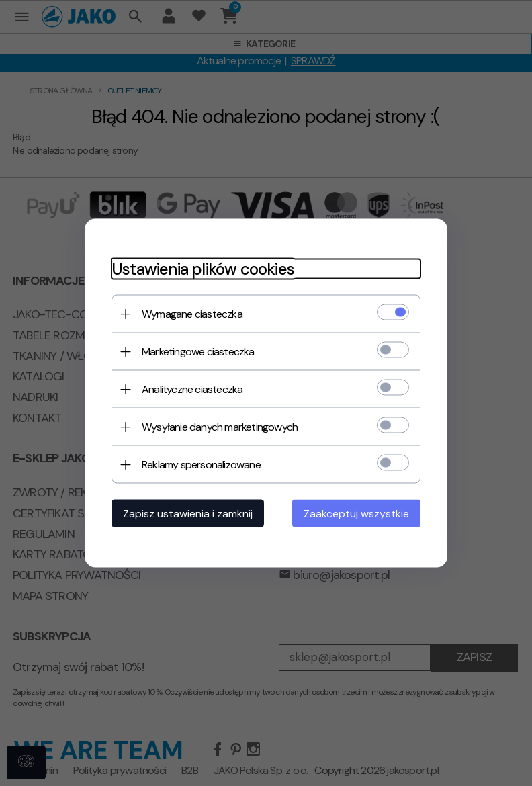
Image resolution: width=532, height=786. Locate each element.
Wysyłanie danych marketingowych (220, 427)
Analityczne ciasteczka (192, 389)
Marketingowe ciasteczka (198, 352)
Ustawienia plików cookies (203, 269)
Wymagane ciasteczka (192, 314)
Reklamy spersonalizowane (201, 465)
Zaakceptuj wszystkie (356, 514)
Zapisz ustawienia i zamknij (188, 514)
